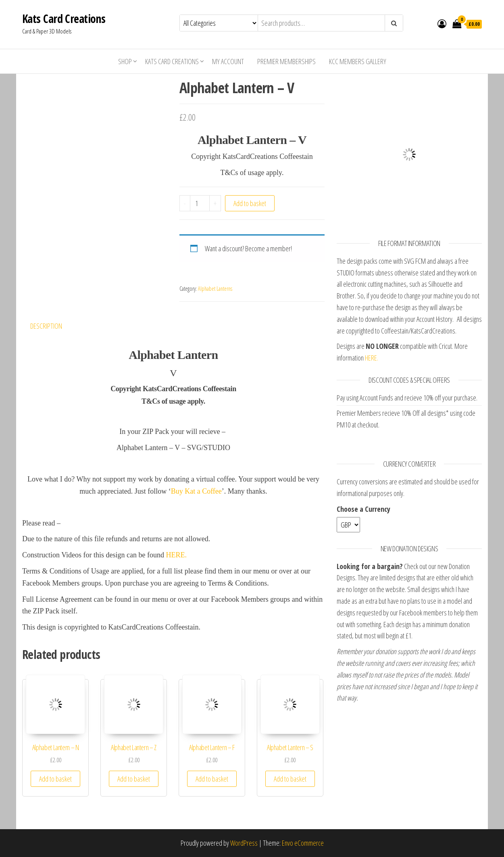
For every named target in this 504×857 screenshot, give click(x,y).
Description (46, 326)
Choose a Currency (363, 509)
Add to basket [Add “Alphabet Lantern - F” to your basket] (212, 779)
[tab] (52, 326)
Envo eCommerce (303, 843)
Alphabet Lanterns (215, 289)
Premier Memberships (286, 61)
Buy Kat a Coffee (196, 491)
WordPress (244, 843)
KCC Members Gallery (358, 61)
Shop (125, 61)
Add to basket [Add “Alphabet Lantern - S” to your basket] (290, 779)
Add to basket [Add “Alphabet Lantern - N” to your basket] (55, 779)
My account (228, 61)
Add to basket (250, 203)
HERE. (177, 555)
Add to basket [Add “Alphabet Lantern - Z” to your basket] (134, 779)
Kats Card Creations (64, 19)
